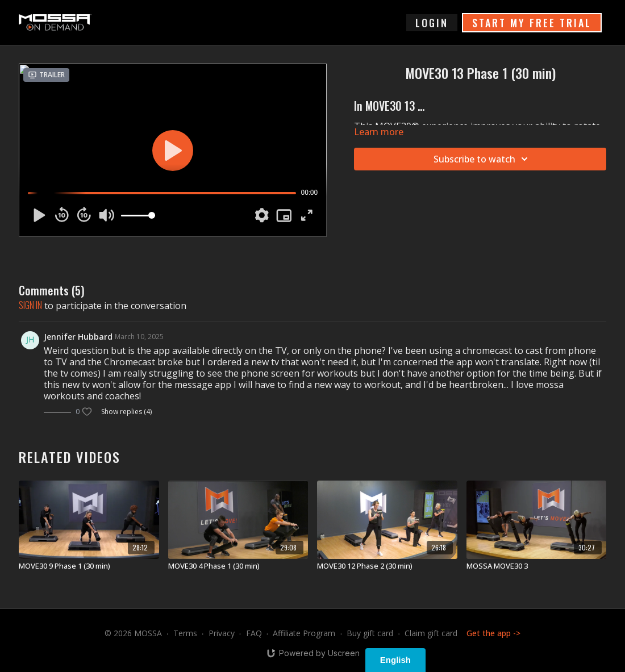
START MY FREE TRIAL (532, 23)
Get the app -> (493, 633)
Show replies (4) (126, 412)
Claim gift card (431, 633)
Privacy (222, 633)
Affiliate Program (304, 633)
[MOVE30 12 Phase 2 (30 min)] (387, 566)
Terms (185, 633)
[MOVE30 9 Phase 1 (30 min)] (89, 566)
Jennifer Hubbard (78, 337)
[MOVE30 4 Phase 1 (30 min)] (238, 566)
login (432, 23)
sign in (30, 305)
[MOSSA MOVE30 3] (537, 566)
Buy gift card (370, 633)
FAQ (254, 633)
